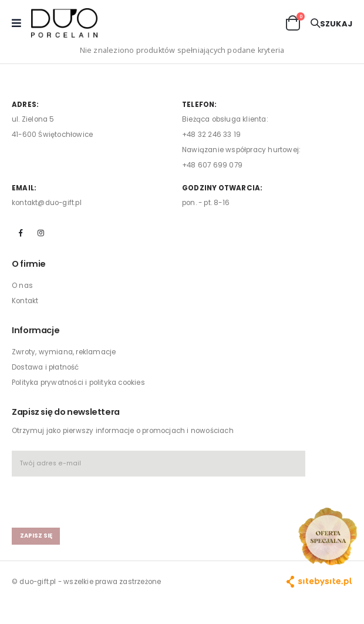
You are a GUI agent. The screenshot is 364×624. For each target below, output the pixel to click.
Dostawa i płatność (45, 367)
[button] (293, 22)
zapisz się (36, 536)
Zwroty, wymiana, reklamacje (64, 352)
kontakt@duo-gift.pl (47, 203)
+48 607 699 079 (212, 165)
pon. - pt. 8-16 (206, 203)
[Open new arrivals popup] (328, 536)
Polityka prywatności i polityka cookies (78, 383)
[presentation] (80, 497)
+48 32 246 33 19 (211, 135)
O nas (22, 286)
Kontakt (25, 301)
